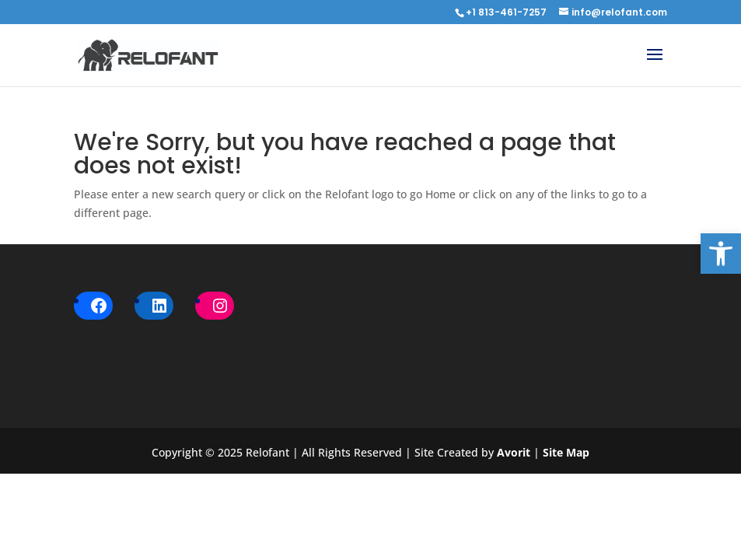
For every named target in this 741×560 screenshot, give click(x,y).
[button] (721, 254)
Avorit (515, 452)
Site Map (566, 452)
